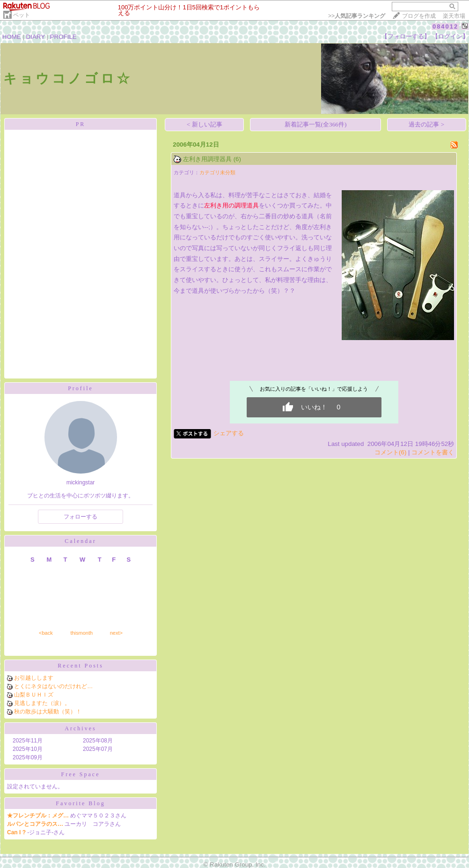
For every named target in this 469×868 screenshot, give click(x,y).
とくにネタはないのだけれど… (53, 686)
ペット (22, 15)
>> (357, 16)
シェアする (229, 433)
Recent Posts (81, 666)
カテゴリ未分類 (217, 172)
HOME (12, 37)
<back (46, 633)
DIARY (36, 37)
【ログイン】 (450, 36)
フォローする (81, 517)
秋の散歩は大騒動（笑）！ (48, 712)
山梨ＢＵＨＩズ (34, 695)
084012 (445, 26)
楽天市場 (454, 16)
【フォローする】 (406, 36)
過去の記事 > (426, 124)
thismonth (81, 633)
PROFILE (63, 37)
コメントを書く (433, 452)
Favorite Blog (80, 803)
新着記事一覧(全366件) (316, 124)
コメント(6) (390, 452)
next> (116, 633)
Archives (80, 728)
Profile (81, 388)
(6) (237, 159)
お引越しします (34, 678)
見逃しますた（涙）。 (42, 703)
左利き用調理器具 (207, 159)
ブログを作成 (419, 16)
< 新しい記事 (205, 124)
